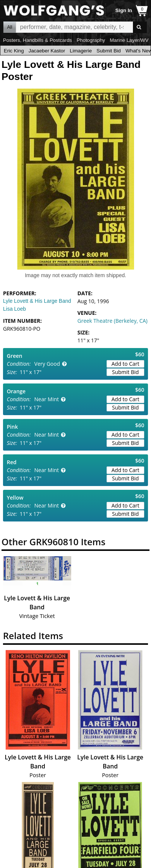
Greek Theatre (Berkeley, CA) (113, 321)
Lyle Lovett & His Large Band (37, 301)
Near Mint (47, 399)
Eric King (14, 51)
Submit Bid (108, 51)
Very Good (47, 364)
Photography (91, 40)
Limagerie (81, 51)
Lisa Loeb (14, 309)
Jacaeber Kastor (47, 51)
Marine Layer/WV (129, 40)
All (10, 27)
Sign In (124, 10)
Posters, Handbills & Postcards (37, 40)
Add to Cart (125, 364)
